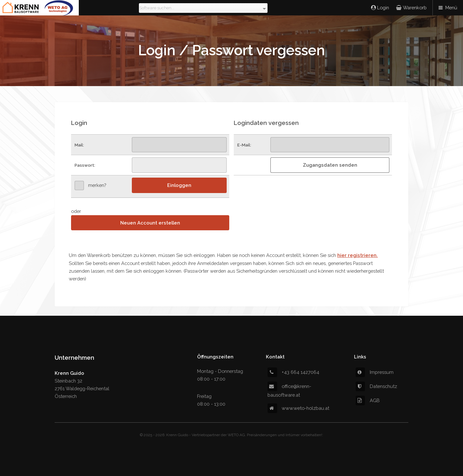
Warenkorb (414, 8)
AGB (368, 400)
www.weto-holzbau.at (298, 408)
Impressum (375, 372)
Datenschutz (376, 386)
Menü (451, 8)
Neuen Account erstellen (150, 223)
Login (382, 8)
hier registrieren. (358, 255)
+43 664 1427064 (293, 372)
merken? (97, 185)
